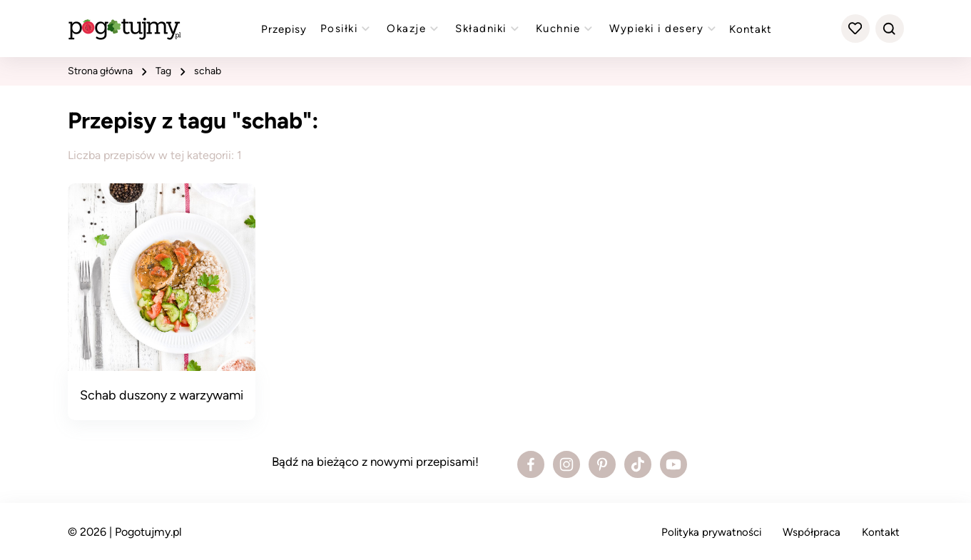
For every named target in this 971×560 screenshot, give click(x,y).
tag (163, 71)
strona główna (100, 71)
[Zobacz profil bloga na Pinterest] (602, 464)
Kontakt (751, 29)
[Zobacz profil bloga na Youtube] (673, 464)
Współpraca (812, 532)
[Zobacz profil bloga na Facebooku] (531, 464)
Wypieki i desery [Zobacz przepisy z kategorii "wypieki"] (664, 29)
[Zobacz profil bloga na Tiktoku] (638, 464)
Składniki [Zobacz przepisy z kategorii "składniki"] (489, 29)
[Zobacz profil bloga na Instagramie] (566, 464)
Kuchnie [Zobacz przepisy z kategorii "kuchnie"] (566, 29)
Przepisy (284, 29)
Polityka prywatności (711, 532)
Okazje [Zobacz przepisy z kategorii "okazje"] (414, 29)
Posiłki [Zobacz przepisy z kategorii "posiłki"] (347, 29)
